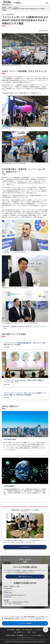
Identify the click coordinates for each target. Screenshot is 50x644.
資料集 (29, 632)
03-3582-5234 (8, 593)
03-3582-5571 (8, 597)
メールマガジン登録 (25, 623)
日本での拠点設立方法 (27, 630)
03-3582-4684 (8, 588)
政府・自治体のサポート (20, 632)
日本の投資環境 (10, 630)
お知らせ (34, 632)
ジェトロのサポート (39, 630)
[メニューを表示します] (47, 3)
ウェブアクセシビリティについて (25, 638)
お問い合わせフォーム (25, 576)
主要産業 (18, 630)
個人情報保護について (22, 635)
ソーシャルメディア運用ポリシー (37, 635)
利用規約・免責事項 (10, 635)
